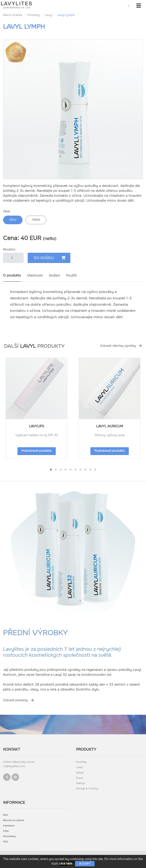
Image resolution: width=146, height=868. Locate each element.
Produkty (34, 15)
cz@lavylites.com (14, 766)
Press (6, 831)
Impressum (9, 826)
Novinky (81, 762)
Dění (6, 815)
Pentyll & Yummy (87, 789)
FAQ (5, 842)
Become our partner (14, 820)
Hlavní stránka (13, 15)
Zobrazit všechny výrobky (118, 346)
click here (66, 864)
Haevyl (80, 783)
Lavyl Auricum (110, 426)
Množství (9, 250)
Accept (85, 864)
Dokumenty (9, 836)
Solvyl (80, 773)
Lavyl (48, 15)
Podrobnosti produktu (37, 451)
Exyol (80, 778)
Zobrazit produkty (15, 700)
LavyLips (36, 426)
